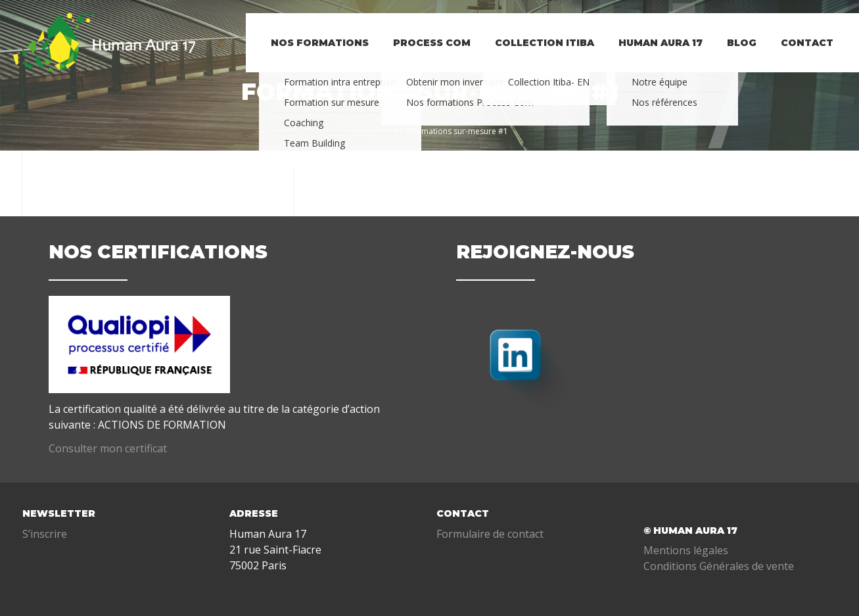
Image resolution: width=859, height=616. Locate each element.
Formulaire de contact (490, 534)
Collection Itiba (538, 62)
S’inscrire (45, 534)
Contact (806, 62)
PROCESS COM (423, 62)
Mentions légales (686, 550)
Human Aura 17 (656, 62)
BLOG (739, 62)
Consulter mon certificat (108, 448)
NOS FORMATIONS (309, 62)
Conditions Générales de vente (719, 566)
